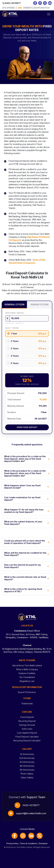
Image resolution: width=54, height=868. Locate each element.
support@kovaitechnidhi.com (31, 813)
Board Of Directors (27, 692)
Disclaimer (43, 843)
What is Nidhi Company (27, 669)
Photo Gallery (27, 774)
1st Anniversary (27, 754)
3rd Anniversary (27, 762)
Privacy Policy (12, 843)
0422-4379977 (31, 805)
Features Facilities (27, 673)
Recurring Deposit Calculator (27, 741)
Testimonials (27, 703)
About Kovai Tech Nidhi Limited (27, 665)
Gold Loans (27, 729)
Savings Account (27, 725)
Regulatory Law (27, 681)
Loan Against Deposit (27, 733)
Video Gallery (27, 778)
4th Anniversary (27, 766)
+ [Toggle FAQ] (49, 459)
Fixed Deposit (27, 717)
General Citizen (14, 304)
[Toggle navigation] (49, 14)
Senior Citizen (40, 304)
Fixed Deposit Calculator (27, 737)
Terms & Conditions (29, 843)
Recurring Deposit (27, 721)
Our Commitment (27, 677)
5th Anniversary (27, 770)
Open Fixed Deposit (27, 427)
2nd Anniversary (27, 758)
